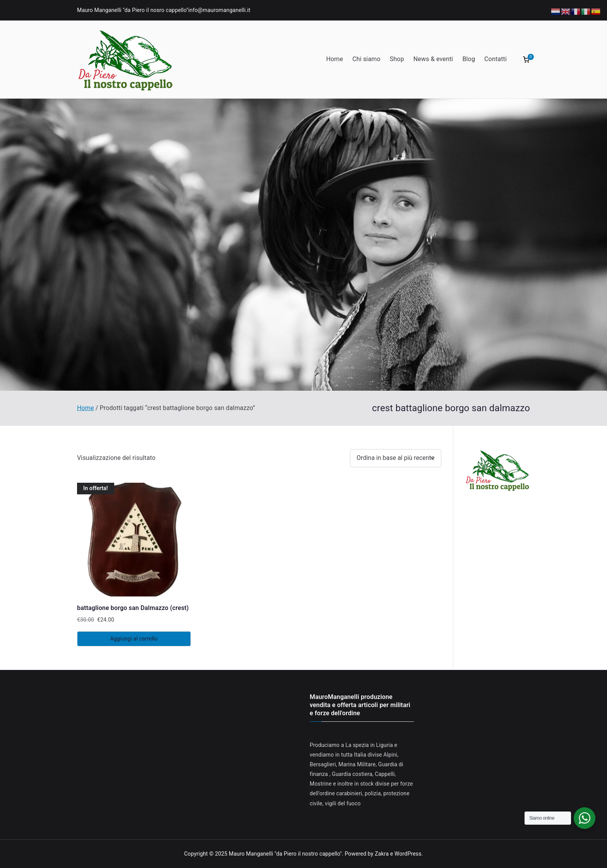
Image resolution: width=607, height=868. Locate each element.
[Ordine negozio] (396, 458)
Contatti (496, 59)
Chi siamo (366, 59)
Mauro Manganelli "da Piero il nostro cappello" (285, 854)
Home (334, 59)
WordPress (408, 854)
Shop (397, 59)
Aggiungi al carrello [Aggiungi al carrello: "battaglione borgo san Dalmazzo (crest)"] (134, 639)
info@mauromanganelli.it (219, 10)
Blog (469, 59)
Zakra (382, 854)
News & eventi (433, 59)
